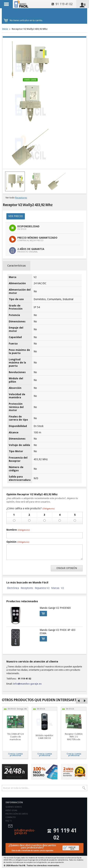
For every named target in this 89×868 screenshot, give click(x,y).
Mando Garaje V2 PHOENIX (55, 608)
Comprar (42, 613)
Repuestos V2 (42, 588)
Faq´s (8, 821)
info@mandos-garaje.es (27, 684)
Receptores (21, 198)
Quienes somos (14, 807)
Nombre (18, 530)
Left (79, 701)
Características (17, 266)
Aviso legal (11, 810)
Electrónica (13, 588)
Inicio (5, 29)
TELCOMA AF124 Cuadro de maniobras (15, 737)
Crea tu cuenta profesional (15, 755)
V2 (62, 588)
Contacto (11, 817)
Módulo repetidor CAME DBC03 (44, 737)
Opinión (18, 542)
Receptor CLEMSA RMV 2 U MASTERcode (74, 737)
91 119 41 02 (62, 4)
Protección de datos (17, 814)
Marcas (55, 588)
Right (85, 701)
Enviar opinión (67, 568)
